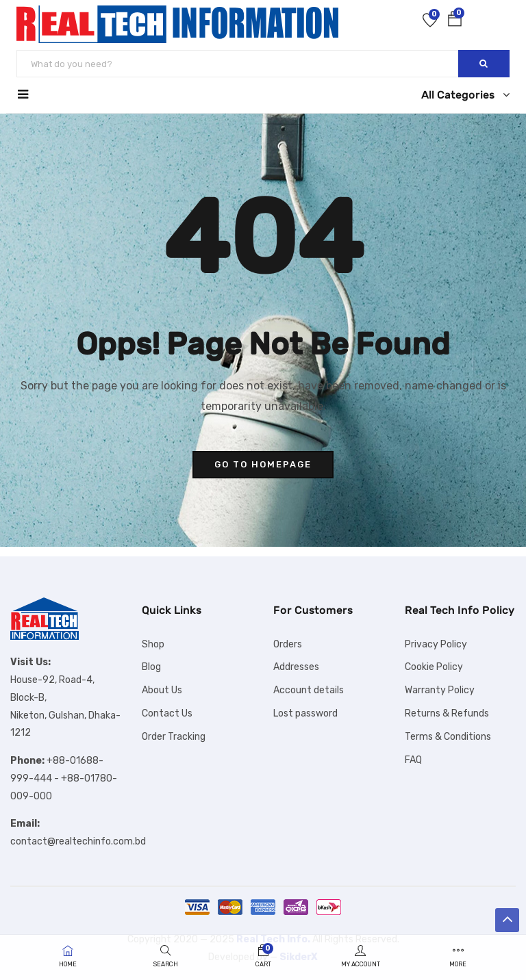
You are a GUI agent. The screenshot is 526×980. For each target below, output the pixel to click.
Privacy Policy (436, 644)
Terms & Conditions (448, 737)
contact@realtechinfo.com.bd (78, 841)
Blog (151, 667)
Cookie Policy (434, 667)
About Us (162, 690)
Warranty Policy (440, 690)
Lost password (305, 713)
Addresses (296, 667)
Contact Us (167, 713)
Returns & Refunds (447, 713)
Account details (309, 690)
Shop (153, 644)
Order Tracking (174, 737)
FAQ (413, 760)
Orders (288, 644)
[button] (455, 22)
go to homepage (263, 464)
